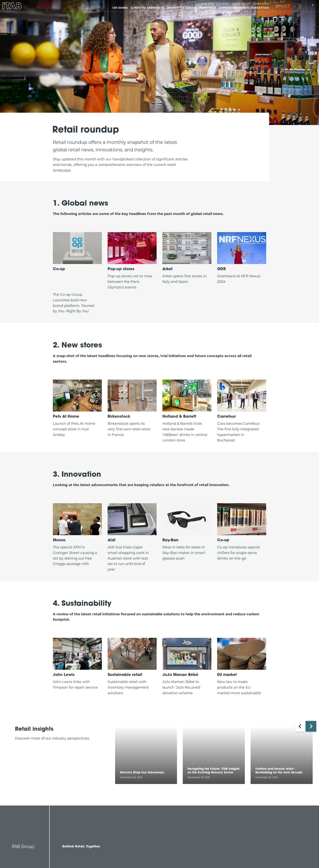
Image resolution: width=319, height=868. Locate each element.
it (313, 6)
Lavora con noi (241, 3)
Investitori (223, 3)
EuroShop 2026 (204, 3)
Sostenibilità (261, 3)
